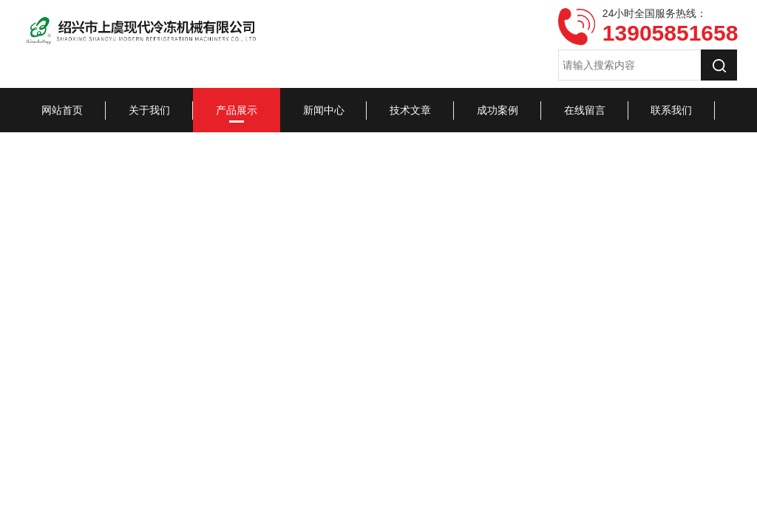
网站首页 (62, 110)
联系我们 (671, 110)
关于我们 (149, 110)
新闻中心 (324, 110)
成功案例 (498, 110)
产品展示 (237, 110)
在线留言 (585, 110)
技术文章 (410, 110)
